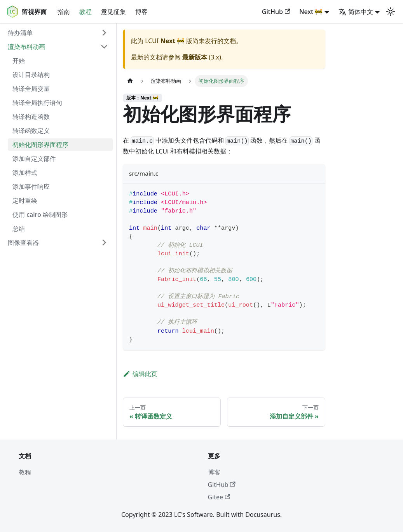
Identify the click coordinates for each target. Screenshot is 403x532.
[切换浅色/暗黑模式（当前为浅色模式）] (391, 12)
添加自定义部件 (34, 159)
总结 (19, 228)
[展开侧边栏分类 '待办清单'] (104, 33)
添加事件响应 (31, 187)
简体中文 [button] (356, 12)
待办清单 (20, 33)
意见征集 (113, 12)
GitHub (276, 12)
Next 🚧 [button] (311, 12)
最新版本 (195, 57)
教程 (85, 12)
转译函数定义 (31, 131)
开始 (19, 61)
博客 (141, 12)
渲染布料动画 (26, 47)
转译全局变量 (31, 89)
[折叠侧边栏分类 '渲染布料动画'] (104, 47)
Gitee (219, 497)
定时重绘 (25, 201)
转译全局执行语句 (37, 103)
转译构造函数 (31, 117)
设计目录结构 (31, 75)
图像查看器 (23, 242)
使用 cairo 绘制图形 (40, 215)
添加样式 (25, 173)
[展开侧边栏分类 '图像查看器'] (104, 242)
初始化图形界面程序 (40, 145)
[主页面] (130, 81)
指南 (64, 12)
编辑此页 (140, 374)
